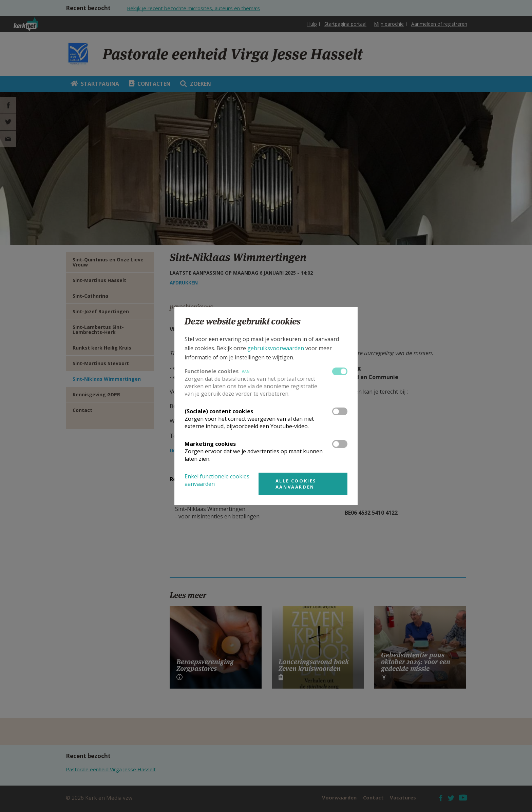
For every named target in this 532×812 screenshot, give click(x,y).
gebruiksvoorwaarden (276, 348)
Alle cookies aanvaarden (296, 484)
